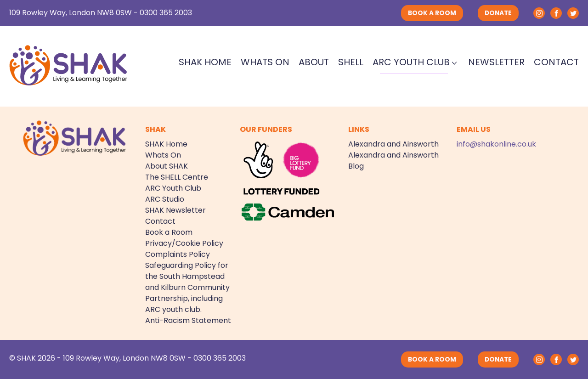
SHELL (351, 62)
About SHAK (167, 166)
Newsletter (496, 62)
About (314, 62)
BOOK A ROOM (432, 13)
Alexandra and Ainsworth (393, 144)
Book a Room (169, 232)
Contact (556, 62)
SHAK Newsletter (175, 210)
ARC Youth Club (411, 62)
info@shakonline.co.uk (496, 144)
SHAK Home (205, 62)
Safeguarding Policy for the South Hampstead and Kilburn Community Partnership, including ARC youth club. (187, 287)
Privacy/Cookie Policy (184, 243)
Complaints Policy (178, 254)
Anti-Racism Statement (188, 320)
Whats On (265, 62)
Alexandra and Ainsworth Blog (393, 161)
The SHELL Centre (177, 177)
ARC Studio (165, 199)
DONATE (498, 13)
